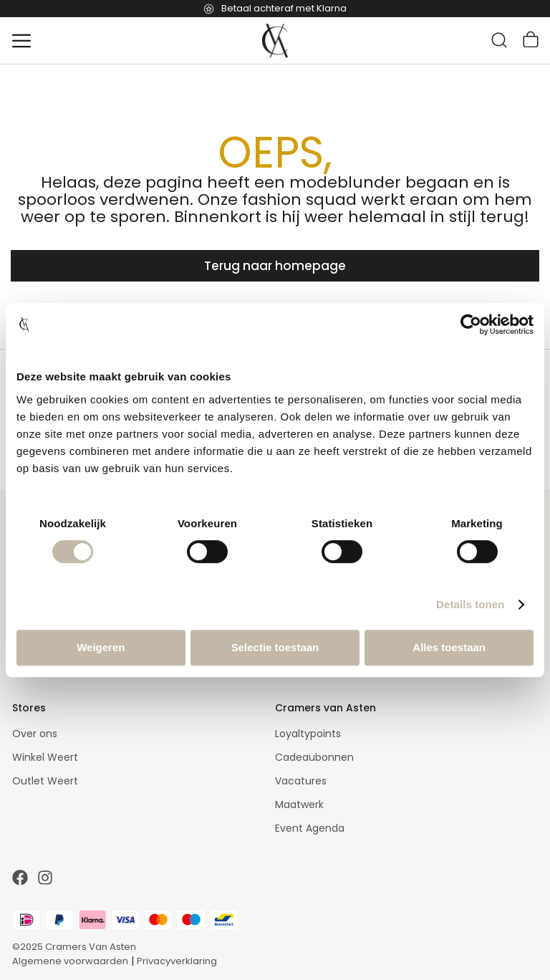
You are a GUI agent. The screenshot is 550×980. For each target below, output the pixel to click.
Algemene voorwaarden (70, 961)
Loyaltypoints (308, 734)
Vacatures (301, 781)
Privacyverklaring (177, 961)
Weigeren (101, 647)
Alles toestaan (449, 647)
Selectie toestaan (275, 647)
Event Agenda (310, 828)
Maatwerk (299, 804)
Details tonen (470, 604)
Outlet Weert (45, 781)
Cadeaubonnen (314, 757)
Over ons (35, 734)
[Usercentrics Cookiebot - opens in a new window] (471, 325)
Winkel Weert (45, 757)
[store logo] (275, 41)
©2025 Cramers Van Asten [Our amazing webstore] (74, 947)
